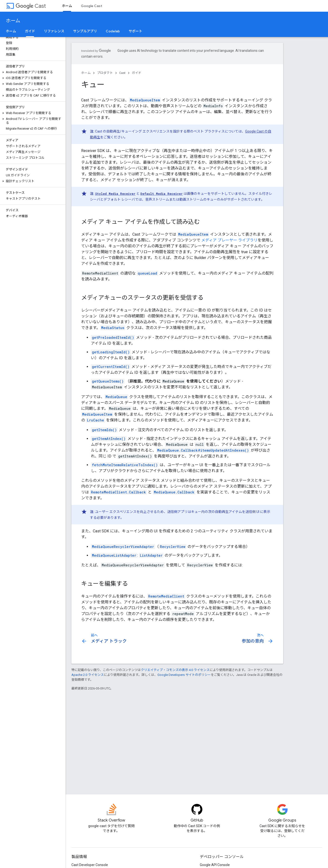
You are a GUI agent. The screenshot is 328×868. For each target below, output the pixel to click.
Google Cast (92, 6)
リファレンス (54, 31)
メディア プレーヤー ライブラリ (229, 240)
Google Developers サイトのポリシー (184, 675)
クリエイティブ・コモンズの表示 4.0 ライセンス (175, 670)
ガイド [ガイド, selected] (30, 31)
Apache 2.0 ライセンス (88, 675)
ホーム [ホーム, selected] (67, 6)
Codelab (113, 31)
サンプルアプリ (85, 31)
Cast (31, 6)
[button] (32, 72)
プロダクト (105, 73)
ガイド (137, 73)
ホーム (13, 21)
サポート (135, 31)
